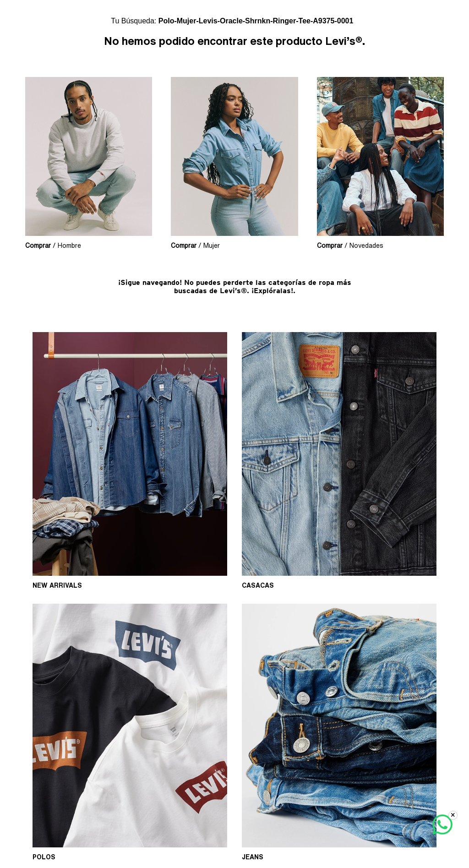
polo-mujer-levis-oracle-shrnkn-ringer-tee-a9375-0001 (256, 21)
